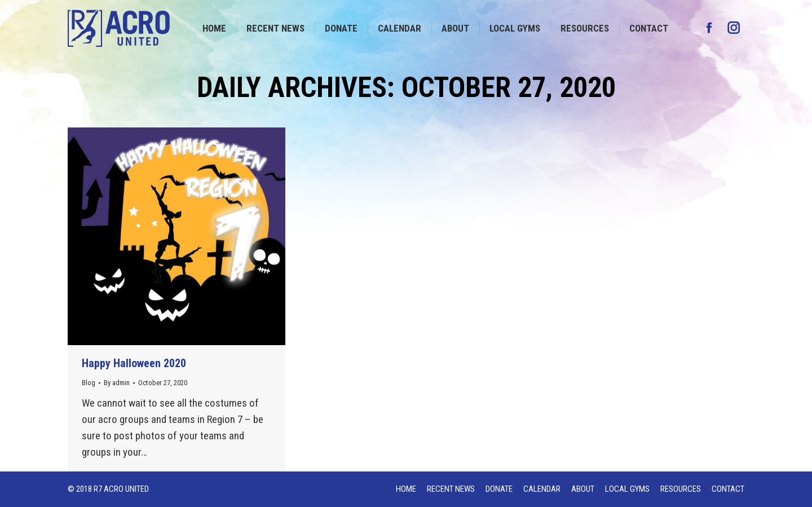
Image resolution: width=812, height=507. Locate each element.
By (117, 383)
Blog (89, 383)
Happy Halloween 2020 (134, 363)
